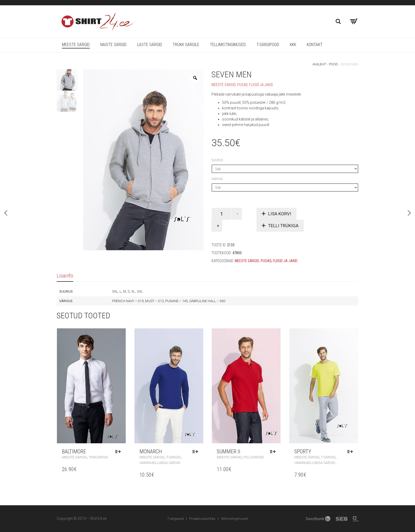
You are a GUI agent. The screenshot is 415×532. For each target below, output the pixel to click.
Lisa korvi (280, 214)
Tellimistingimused (228, 45)
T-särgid (173, 457)
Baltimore (74, 451)
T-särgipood (268, 45)
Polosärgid (254, 457)
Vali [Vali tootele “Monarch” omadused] (197, 451)
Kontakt (315, 45)
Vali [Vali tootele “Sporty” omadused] (351, 451)
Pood (333, 64)
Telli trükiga (283, 226)
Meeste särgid (76, 45)
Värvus (217, 179)
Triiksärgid (98, 457)
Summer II (229, 451)
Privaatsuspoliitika (202, 519)
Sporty (303, 451)
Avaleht (319, 64)
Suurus (217, 160)
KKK (293, 45)
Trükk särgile (186, 45)
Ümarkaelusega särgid (160, 463)
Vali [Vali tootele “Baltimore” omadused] (119, 451)
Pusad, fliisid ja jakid (255, 85)
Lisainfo (65, 276)
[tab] (65, 276)
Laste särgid (150, 45)
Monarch (151, 451)
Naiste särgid (113, 45)
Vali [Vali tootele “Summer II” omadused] (274, 451)
